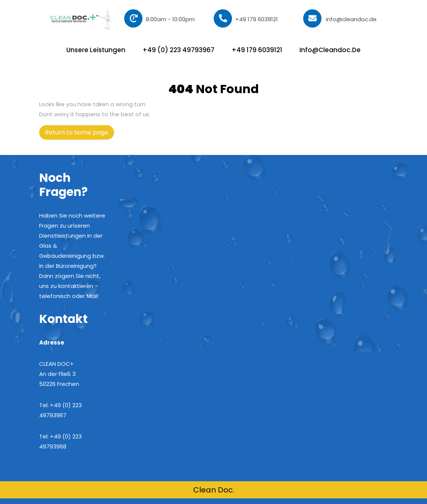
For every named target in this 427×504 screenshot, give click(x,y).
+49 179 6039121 (246, 18)
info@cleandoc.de (340, 19)
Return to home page (80, 134)
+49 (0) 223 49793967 (178, 50)
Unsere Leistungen (96, 50)
